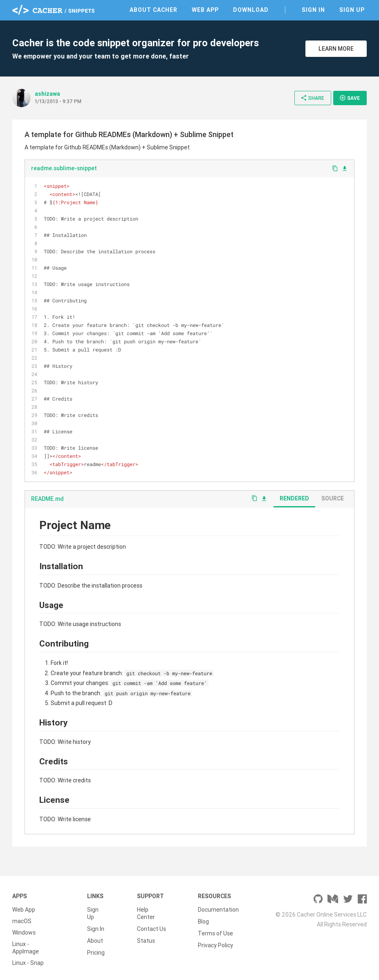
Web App (205, 10)
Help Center (146, 913)
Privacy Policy (215, 944)
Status (146, 940)
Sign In (313, 10)
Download (251, 10)
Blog (203, 921)
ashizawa (47, 94)
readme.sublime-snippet (64, 168)
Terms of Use (215, 933)
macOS (22, 921)
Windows (24, 933)
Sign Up (352, 10)
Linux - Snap (28, 963)
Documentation (218, 910)
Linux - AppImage (26, 948)
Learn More (336, 49)
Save (350, 98)
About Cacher (154, 10)
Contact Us (151, 928)
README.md (47, 499)
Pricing (96, 951)
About (95, 940)
